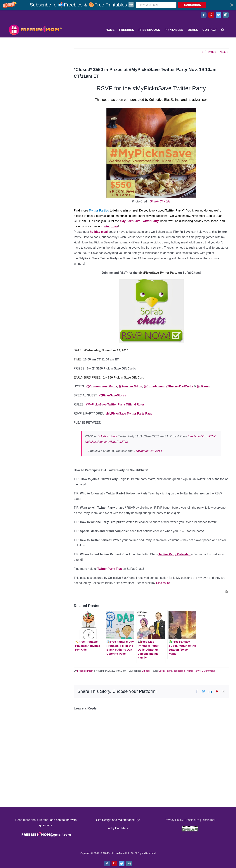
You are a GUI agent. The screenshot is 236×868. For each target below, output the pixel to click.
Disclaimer (208, 820)
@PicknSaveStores (113, 395)
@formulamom (154, 386)
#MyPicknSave (107, 436)
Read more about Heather (32, 820)
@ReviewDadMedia (180, 386)
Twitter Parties (99, 210)
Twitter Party (193, 671)
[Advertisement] (35, 72)
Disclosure (163, 583)
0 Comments (209, 671)
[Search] (223, 30)
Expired (145, 671)
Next (223, 52)
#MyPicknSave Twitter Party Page (129, 414)
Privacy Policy (174, 820)
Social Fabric (165, 671)
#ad (87, 442)
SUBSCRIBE (192, 5)
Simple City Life (160, 201)
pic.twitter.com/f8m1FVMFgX (109, 442)
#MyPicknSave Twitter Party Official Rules (115, 404)
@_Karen (203, 386)
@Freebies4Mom (130, 386)
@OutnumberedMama (102, 386)
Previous (210, 52)
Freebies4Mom (85, 671)
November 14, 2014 (149, 451)
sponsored (179, 671)
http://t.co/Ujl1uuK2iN (202, 436)
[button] (118, 5)
